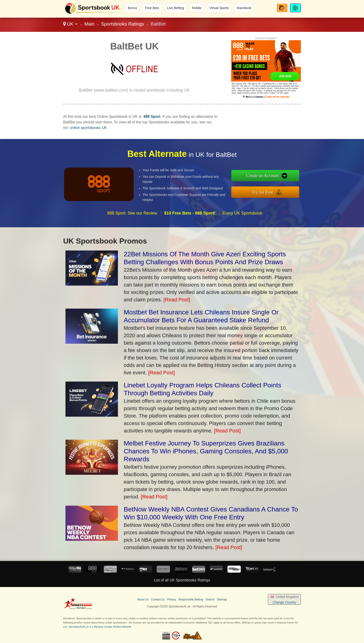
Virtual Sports (219, 8)
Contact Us (158, 600)
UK (70, 24)
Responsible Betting (191, 600)
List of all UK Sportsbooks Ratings (182, 580)
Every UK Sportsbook (242, 233)
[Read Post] (177, 300)
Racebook (244, 8)
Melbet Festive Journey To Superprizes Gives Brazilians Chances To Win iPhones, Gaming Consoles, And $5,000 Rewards (206, 451)
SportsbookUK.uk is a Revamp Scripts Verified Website (100, 627)
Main (89, 24)
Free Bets (152, 8)
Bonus (133, 8)
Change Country (284, 602)
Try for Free (283, 189)
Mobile (197, 8)
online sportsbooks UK (88, 128)
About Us (143, 600)
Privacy (171, 600)
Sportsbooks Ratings (123, 24)
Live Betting (175, 8)
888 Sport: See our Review (132, 233)
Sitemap (222, 600)
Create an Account (283, 178)
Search (210, 600)
